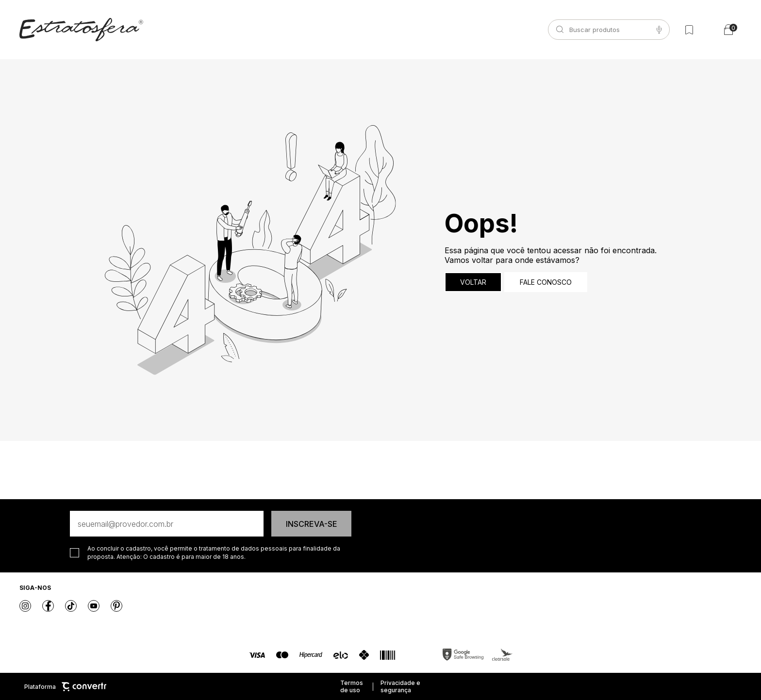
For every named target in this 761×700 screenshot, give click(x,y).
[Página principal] (81, 30)
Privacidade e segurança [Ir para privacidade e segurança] (400, 686)
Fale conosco (546, 282)
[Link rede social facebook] (48, 606)
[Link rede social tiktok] (71, 606)
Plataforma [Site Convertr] (65, 687)
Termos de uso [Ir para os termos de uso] (352, 686)
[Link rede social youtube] (94, 606)
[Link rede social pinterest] (116, 606)
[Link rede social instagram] (25, 606)
